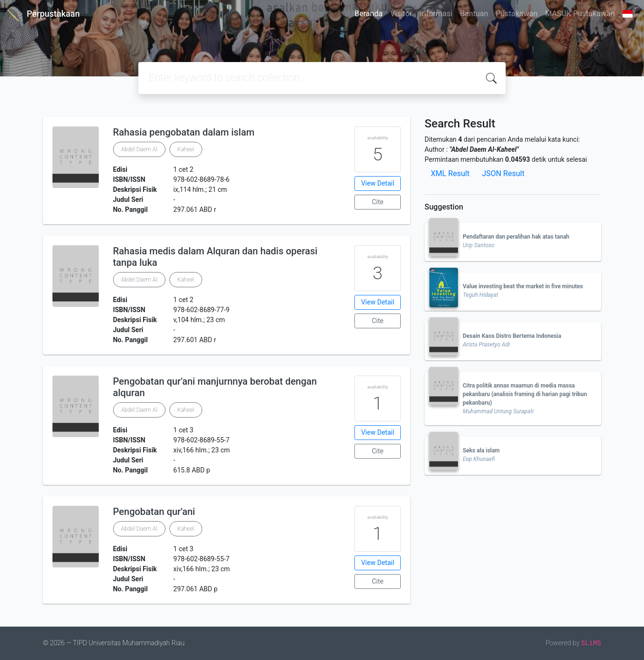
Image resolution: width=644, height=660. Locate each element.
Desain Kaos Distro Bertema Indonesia (512, 336)
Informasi (436, 14)
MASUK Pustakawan (580, 14)
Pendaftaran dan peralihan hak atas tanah (516, 237)
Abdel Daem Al (139, 149)
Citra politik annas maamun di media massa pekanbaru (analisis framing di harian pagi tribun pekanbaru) (525, 394)
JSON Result (503, 173)
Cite (378, 202)
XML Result (450, 173)
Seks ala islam (481, 450)
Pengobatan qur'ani (154, 512)
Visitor (401, 14)
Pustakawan (516, 14)
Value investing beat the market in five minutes (523, 286)
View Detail (378, 183)
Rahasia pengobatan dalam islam (184, 132)
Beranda (369, 14)
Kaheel (186, 149)
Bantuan (474, 14)
